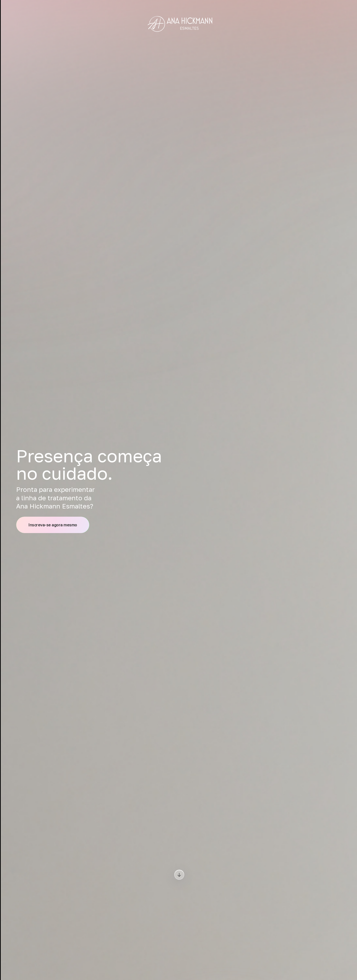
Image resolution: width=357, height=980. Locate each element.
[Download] (179, 875)
